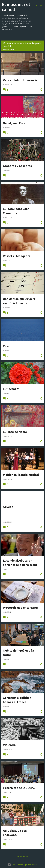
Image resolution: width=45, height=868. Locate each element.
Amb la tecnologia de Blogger (23, 865)
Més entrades (22, 856)
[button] (41, 90)
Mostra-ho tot (9, 49)
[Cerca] (36, 5)
